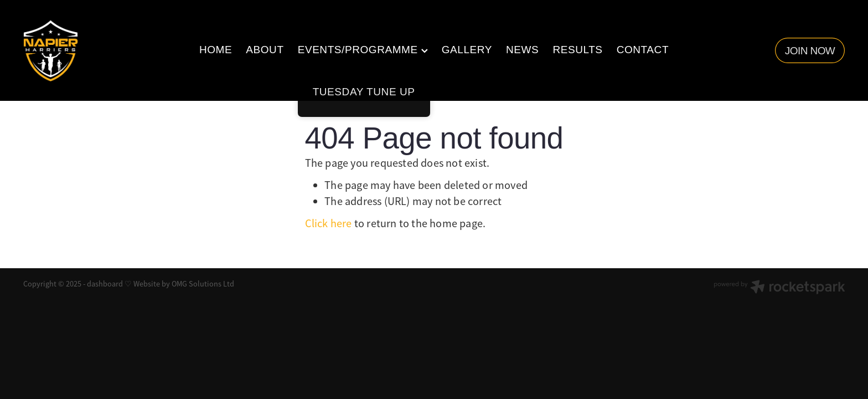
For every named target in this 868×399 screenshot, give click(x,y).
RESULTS (577, 50)
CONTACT (643, 50)
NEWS (522, 50)
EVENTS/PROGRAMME (363, 50)
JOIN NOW (810, 51)
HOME (216, 50)
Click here (329, 223)
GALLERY (467, 50)
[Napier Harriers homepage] (105, 51)
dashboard (105, 284)
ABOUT (265, 50)
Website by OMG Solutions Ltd (184, 284)
